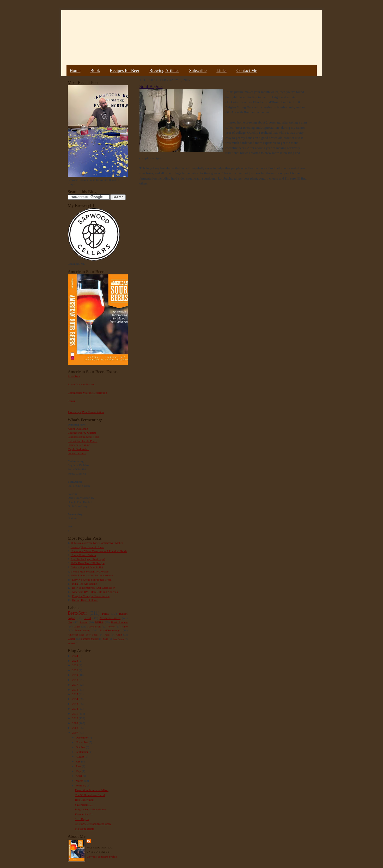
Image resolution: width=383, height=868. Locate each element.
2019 (75, 675)
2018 (75, 680)
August (80, 756)
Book (95, 70)
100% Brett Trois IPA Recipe (88, 563)
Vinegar (71, 643)
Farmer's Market (90, 639)
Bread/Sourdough (110, 630)
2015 (75, 694)
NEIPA (99, 622)
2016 (75, 690)
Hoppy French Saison (83, 555)
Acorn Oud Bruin (78, 429)
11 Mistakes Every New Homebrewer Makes (97, 543)
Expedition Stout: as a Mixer (92, 790)
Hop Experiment (84, 800)
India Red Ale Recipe (84, 584)
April (79, 776)
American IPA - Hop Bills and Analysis (95, 592)
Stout (87, 618)
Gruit (119, 635)
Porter (111, 626)
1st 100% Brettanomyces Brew (93, 824)
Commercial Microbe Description (87, 393)
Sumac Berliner (77, 453)
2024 (75, 656)
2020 (75, 670)
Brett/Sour (77, 613)
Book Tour (74, 376)
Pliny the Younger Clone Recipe (91, 596)
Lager (77, 626)
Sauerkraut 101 (84, 805)
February (81, 785)
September (82, 752)
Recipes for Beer (125, 70)
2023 (75, 661)
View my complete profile (102, 857)
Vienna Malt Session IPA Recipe (89, 571)
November (82, 742)
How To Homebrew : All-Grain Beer (93, 588)
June (79, 766)
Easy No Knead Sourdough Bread (92, 580)
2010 (75, 718)
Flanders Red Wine (79, 445)
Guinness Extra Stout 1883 (83, 437)
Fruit (105, 614)
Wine (125, 626)
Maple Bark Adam (79, 449)
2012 (75, 709)
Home (75, 70)
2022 (75, 665)
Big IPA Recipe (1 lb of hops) (88, 559)
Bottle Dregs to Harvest (82, 384)
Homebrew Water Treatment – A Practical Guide (99, 551)
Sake (106, 639)
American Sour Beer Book (83, 635)
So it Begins (82, 819)
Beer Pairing (118, 639)
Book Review (119, 622)
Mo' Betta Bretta (84, 829)
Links (221, 70)
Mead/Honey (82, 630)
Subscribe (198, 70)
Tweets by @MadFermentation (86, 412)
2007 (75, 732)
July (78, 761)
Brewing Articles (164, 70)
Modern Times (110, 618)
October (81, 747)
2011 (75, 713)
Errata (71, 401)
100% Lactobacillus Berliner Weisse (92, 575)
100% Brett (94, 626)
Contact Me (247, 70)
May (79, 771)
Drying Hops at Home (85, 600)
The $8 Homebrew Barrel (90, 795)
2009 (75, 723)
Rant (107, 635)
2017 (75, 685)
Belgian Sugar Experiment (90, 809)
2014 (75, 699)
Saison (84, 622)
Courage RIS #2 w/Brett (82, 433)
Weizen (72, 639)
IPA (70, 622)
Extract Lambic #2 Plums (83, 441)
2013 (75, 704)
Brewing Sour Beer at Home (87, 547)
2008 (75, 728)
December (82, 737)
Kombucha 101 (84, 814)
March (80, 781)
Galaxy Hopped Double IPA (87, 567)
